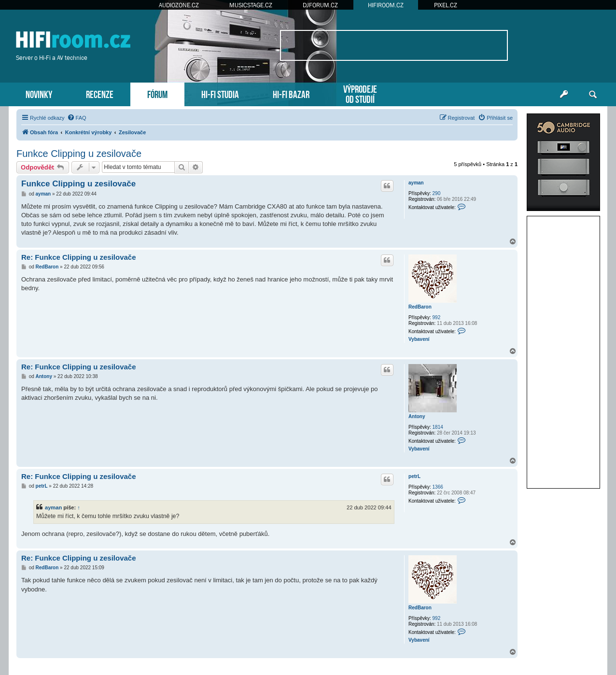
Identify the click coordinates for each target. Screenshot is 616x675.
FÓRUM (157, 93)
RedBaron (420, 307)
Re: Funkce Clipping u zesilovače (79, 257)
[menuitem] (77, 118)
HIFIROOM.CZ (386, 5)
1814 (438, 427)
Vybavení (419, 339)
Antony (417, 416)
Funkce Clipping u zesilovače (79, 154)
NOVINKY (39, 93)
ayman (416, 183)
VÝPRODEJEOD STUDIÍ (360, 93)
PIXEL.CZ (446, 5)
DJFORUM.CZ (320, 5)
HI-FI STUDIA (220, 93)
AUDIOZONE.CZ (179, 5)
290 (437, 193)
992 (437, 317)
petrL (414, 476)
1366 (438, 487)
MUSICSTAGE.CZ (251, 5)
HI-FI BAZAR (291, 93)
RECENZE (100, 93)
